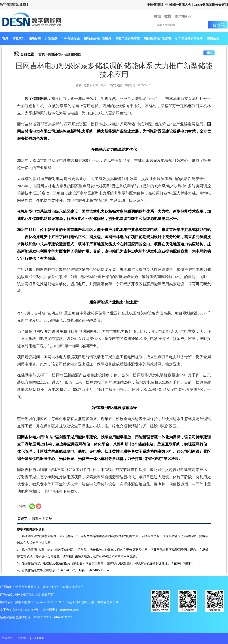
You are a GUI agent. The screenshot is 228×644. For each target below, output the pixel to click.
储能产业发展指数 (127, 38)
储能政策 (18, 38)
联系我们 (39, 638)
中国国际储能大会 (178, 5)
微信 (158, 16)
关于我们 (23, 638)
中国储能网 (155, 5)
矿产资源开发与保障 (189, 38)
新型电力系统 (42, 519)
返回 (209, 53)
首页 (5, 38)
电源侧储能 (72, 54)
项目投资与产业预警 (158, 38)
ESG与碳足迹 (70, 38)
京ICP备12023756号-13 (28, 610)
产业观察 (51, 38)
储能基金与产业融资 (97, 38)
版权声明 (7, 638)
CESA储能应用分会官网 (211, 5)
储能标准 (35, 38)
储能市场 (55, 54)
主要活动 (213, 38)
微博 (168, 16)
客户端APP (183, 16)
